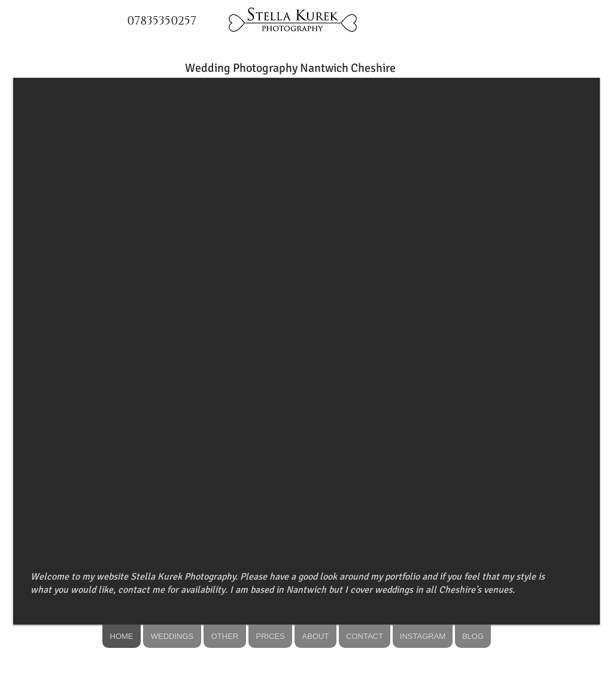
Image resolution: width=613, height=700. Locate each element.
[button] (306, 351)
